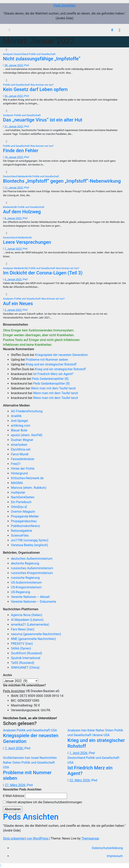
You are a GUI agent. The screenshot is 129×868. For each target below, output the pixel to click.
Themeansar (90, 838)
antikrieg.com (21, 426)
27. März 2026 (16, 785)
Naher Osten (105, 730)
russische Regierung (25, 578)
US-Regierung (21, 592)
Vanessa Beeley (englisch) (29, 545)
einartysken (19, 445)
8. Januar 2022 (13, 218)
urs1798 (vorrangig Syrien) (30, 540)
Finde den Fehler (21, 151)
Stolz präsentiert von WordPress (26, 838)
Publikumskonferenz (25, 526)
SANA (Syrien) (21, 648)
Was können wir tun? (42, 85)
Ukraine (98, 735)
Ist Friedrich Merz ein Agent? (53, 374)
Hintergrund (19, 473)
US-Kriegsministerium (26, 587)
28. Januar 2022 (14, 65)
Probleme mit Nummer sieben (47, 360)
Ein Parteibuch (21, 502)
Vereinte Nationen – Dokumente (34, 602)
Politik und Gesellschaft (42, 54)
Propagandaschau (24, 521)
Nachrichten (48, 758)
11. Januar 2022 (14, 188)
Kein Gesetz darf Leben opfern (35, 89)
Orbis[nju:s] (19, 507)
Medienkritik (25, 176)
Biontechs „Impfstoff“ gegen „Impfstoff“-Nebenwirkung (62, 181)
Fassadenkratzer (23, 459)
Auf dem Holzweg (22, 212)
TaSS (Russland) (23, 663)
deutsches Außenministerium (32, 559)
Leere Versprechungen (27, 242)
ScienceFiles (20, 535)
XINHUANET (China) (25, 668)
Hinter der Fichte (23, 469)
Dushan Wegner (22, 440)
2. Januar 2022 (13, 310)
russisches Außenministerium (32, 568)
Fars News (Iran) (23, 629)
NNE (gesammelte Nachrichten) (33, 639)
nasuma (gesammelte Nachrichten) (36, 634)
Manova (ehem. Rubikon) (29, 488)
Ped (26, 65)
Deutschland (21, 54)
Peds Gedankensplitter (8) (50, 379)
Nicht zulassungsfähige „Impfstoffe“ (42, 59)
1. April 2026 (79, 753)
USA (54, 730)
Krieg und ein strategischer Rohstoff (51, 364)
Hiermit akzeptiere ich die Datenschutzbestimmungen (43, 802)
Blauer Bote (19, 430)
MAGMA (17, 483)
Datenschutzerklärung (107, 848)
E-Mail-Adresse (14, 796)
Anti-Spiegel (19, 421)
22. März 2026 (80, 780)
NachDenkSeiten (23, 497)
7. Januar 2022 (13, 249)
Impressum (115, 856)
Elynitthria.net (21, 449)
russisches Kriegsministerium (32, 573)
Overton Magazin (23, 512)
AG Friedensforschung (27, 411)
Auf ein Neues (18, 304)
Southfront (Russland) (26, 653)
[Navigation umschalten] (120, 30)
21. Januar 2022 (14, 126)
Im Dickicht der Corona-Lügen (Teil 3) (43, 273)
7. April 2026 (14, 748)
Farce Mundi (20, 454)
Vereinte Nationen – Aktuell (30, 597)
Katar (92, 730)
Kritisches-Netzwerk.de (27, 478)
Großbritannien (14, 758)
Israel (35, 758)
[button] (112, 30)
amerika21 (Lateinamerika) (30, 625)
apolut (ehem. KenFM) (27, 435)
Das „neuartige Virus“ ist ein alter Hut (43, 120)
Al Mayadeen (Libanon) (27, 620)
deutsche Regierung (25, 563)
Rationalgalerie (21, 531)
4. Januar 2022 (13, 279)
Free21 (16, 464)
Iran (84, 730)
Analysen (8, 54)
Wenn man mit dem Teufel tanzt (53, 388)
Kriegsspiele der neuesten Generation (61, 355)
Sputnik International (26, 658)
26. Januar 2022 (14, 96)
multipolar (18, 492)
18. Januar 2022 (14, 157)
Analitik (16, 416)
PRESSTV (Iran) (22, 644)
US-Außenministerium (26, 582)
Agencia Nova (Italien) (27, 615)
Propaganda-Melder (25, 516)
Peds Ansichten (65, 5)
